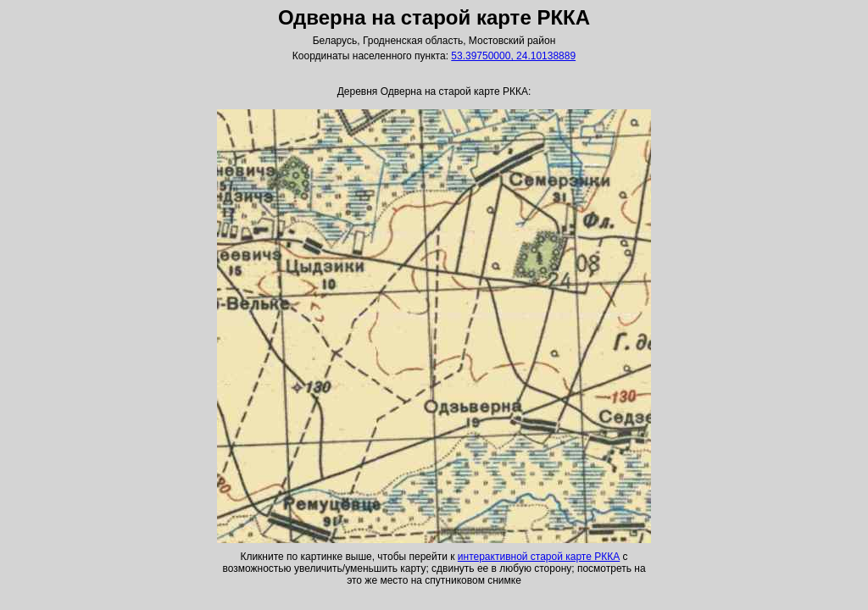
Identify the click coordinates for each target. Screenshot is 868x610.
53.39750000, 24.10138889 (513, 56)
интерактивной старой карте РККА (539, 557)
